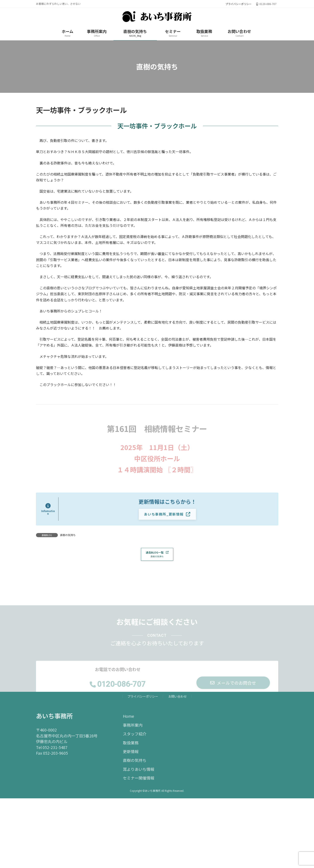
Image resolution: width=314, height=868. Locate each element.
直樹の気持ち (68, 535)
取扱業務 (131, 745)
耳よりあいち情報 (139, 771)
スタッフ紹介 (135, 736)
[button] (167, 514)
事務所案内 (133, 727)
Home (128, 718)
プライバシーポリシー (239, 4)
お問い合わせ (177, 698)
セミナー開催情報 (139, 780)
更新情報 (131, 754)
